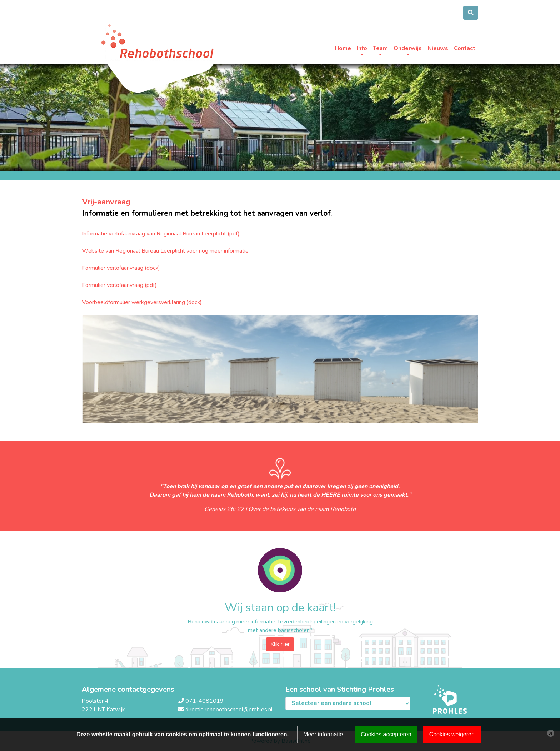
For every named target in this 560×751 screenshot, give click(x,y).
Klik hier (280, 644)
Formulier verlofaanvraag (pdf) (119, 285)
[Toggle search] (471, 13)
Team (380, 48)
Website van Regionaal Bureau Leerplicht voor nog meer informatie (165, 251)
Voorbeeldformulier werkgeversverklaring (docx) (142, 302)
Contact (465, 48)
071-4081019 (204, 701)
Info (362, 48)
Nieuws (438, 48)
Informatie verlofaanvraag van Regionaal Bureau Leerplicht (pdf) (161, 234)
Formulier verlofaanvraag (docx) (121, 268)
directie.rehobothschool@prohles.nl (229, 710)
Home (343, 48)
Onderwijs (408, 48)
